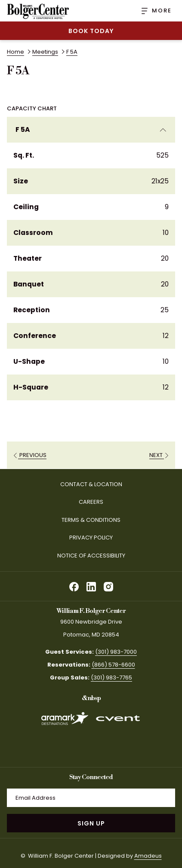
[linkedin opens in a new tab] (91, 586)
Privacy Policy (91, 538)
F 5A (91, 129)
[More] (153, 11)
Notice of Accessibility (91, 556)
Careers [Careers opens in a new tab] (100, 503)
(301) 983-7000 (116, 652)
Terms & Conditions (91, 520)
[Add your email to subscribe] (91, 798)
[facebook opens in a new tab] (74, 586)
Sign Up (91, 823)
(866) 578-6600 (113, 665)
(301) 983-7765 (111, 678)
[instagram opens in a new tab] (108, 586)
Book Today (91, 31)
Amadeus (148, 856)
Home (15, 52)
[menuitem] (91, 485)
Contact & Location (91, 484)
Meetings (45, 52)
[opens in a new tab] (65, 733)
